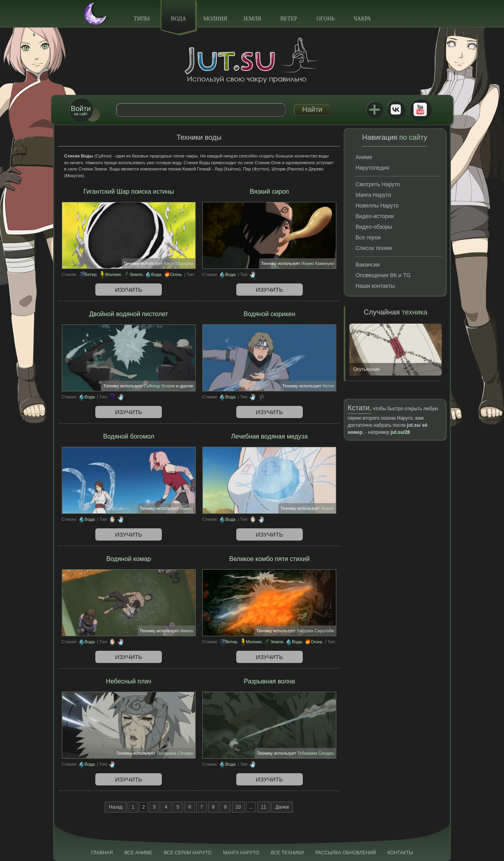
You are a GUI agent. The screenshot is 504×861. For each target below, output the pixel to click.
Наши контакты (375, 286)
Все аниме (138, 853)
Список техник (374, 248)
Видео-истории (375, 216)
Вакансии (368, 265)
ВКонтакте (396, 109)
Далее (282, 807)
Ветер (289, 19)
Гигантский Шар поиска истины (129, 192)
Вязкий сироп (270, 192)
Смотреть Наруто (378, 184)
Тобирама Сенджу (175, 753)
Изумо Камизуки (318, 263)
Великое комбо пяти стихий (269, 559)
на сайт (81, 110)
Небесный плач (129, 681)
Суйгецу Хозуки (159, 386)
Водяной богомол (129, 436)
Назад (115, 807)
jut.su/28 (400, 432)
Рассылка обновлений (346, 853)
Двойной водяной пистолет (129, 314)
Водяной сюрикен (270, 314)
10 (238, 807)
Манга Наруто (373, 195)
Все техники (287, 853)
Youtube (420, 109)
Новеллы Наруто (377, 206)
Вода (178, 19)
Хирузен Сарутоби (315, 631)
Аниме (364, 157)
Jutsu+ (374, 109)
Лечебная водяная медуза (270, 436)
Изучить (129, 290)
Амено (187, 508)
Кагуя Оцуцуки (179, 263)
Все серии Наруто (188, 853)
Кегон (329, 386)
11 (264, 807)
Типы (142, 19)
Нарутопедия (372, 168)
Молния (215, 19)
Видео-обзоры (374, 227)
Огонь (326, 19)
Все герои (368, 237)
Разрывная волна (269, 681)
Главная (102, 853)
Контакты (400, 853)
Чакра (362, 19)
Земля (252, 19)
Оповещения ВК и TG (383, 275)
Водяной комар (129, 559)
